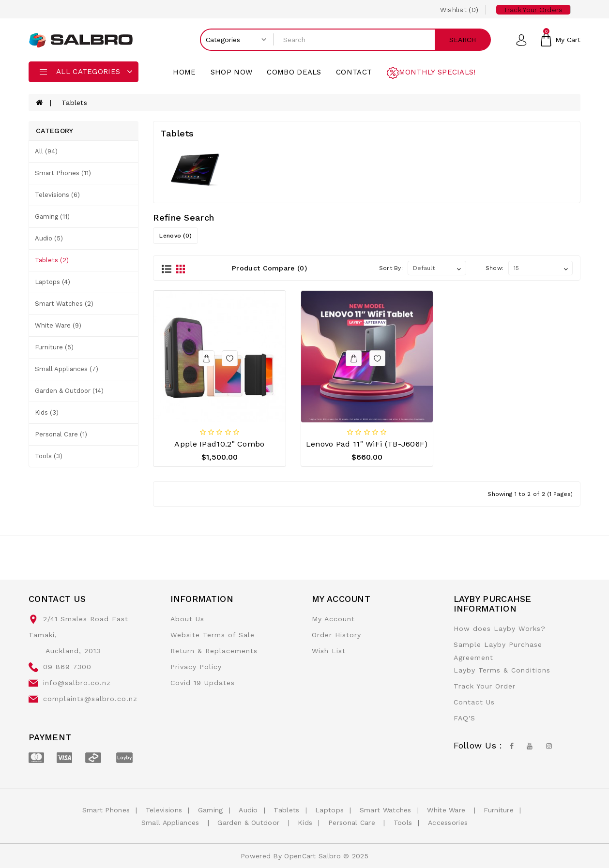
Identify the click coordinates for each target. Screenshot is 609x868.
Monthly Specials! (437, 72)
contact (354, 72)
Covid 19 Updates (203, 683)
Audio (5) (49, 238)
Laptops (329, 810)
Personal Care (353, 823)
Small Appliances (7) (67, 369)
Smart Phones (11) (63, 173)
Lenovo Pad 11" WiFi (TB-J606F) (367, 444)
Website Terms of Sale (213, 635)
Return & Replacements (214, 651)
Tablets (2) (52, 260)
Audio (248, 810)
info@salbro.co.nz (77, 683)
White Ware (447, 810)
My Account (333, 619)
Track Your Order (485, 686)
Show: (495, 268)
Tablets (74, 103)
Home (184, 72)
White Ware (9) (58, 325)
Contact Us (474, 702)
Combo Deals (294, 72)
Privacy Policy (196, 667)
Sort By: (391, 268)
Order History (336, 635)
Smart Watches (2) (64, 304)
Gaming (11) (52, 217)
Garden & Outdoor (250, 823)
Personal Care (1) (61, 434)
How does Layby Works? (500, 629)
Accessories (448, 823)
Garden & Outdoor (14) (69, 391)
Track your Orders (533, 10)
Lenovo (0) (175, 236)
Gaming (211, 810)
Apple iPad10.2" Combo (219, 444)
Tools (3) (49, 456)
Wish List (329, 651)
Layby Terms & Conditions (502, 670)
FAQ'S (464, 718)
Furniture (499, 810)
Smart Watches (386, 810)
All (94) (46, 151)
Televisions (164, 810)
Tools (403, 823)
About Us (187, 619)
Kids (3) (47, 412)
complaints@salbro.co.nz (90, 699)
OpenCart (300, 856)
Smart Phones (106, 810)
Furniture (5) (54, 347)
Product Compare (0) (269, 268)
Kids (305, 823)
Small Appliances (172, 823)
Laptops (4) (53, 282)
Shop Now (231, 72)
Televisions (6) (57, 195)
